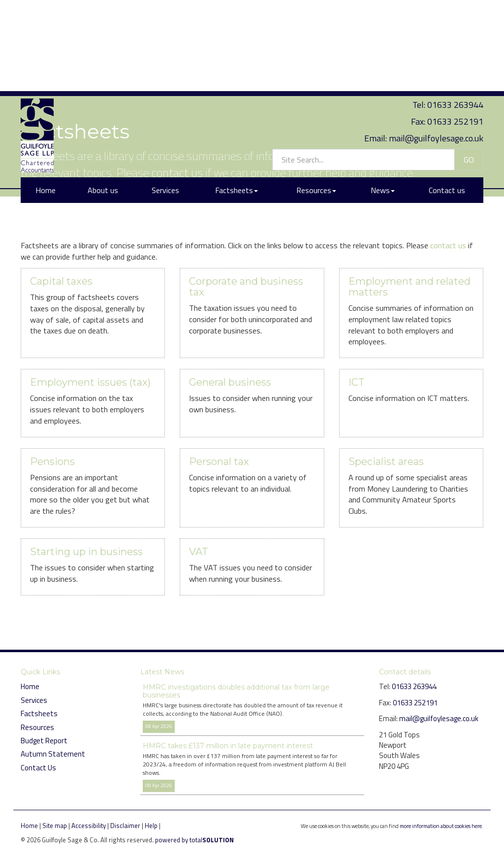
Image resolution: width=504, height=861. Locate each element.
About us (103, 95)
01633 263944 (455, 10)
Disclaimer (125, 826)
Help (151, 826)
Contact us (447, 95)
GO (469, 64)
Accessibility (89, 826)
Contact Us (38, 768)
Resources (316, 95)
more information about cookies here (441, 826)
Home (46, 95)
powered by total (194, 840)
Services (165, 95)
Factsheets (236, 95)
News (383, 95)
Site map (55, 826)
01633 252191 (455, 26)
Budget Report (44, 741)
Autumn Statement (53, 754)
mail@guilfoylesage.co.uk (436, 43)
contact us (177, 172)
